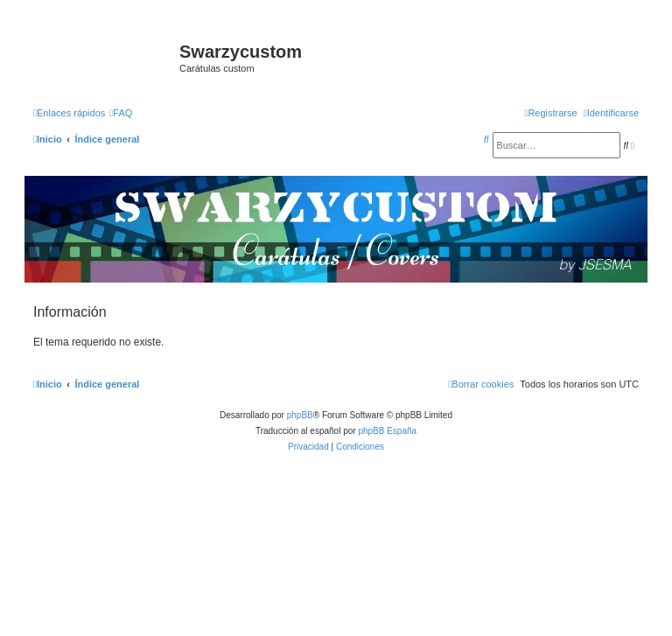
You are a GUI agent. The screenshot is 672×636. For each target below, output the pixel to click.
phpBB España (387, 431)
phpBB (300, 415)
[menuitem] (121, 113)
